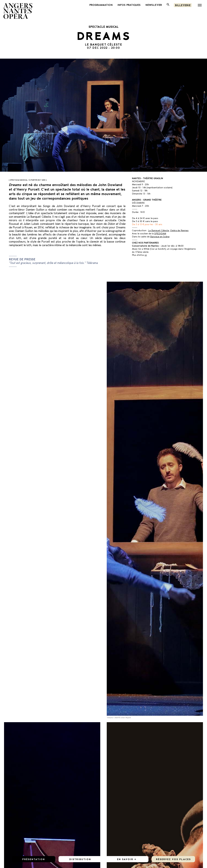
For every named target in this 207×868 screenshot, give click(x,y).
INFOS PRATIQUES (129, 5)
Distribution (80, 859)
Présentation (34, 859)
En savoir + (127, 859)
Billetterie (183, 5)
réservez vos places (173, 859)
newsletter (154, 5)
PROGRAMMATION (101, 5)
